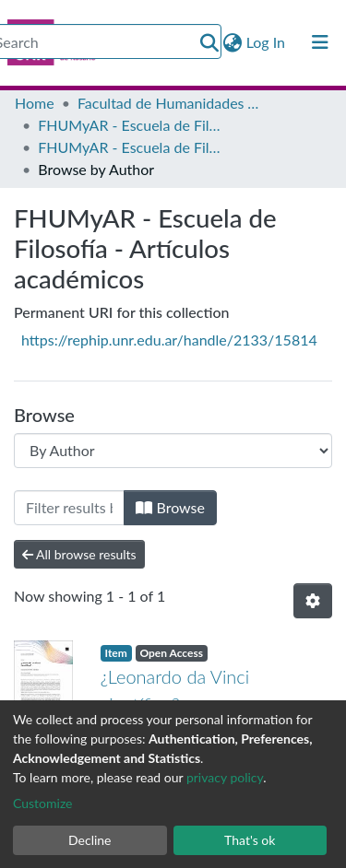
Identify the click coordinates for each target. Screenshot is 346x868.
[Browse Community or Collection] (173, 451)
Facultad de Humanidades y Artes (170, 103)
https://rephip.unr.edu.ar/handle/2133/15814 (169, 340)
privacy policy (225, 777)
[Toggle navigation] (320, 42)
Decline (90, 840)
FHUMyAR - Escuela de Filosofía (130, 125)
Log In (267, 42)
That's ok (250, 840)
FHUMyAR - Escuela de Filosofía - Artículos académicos (130, 147)
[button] (233, 42)
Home (35, 103)
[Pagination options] (313, 601)
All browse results (79, 554)
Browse (170, 507)
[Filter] (69, 508)
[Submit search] (210, 42)
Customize (43, 803)
